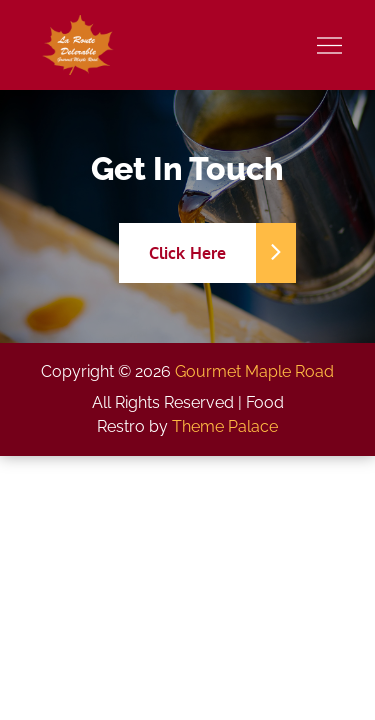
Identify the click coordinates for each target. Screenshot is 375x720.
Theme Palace (225, 426)
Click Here (203, 253)
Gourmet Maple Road (254, 371)
